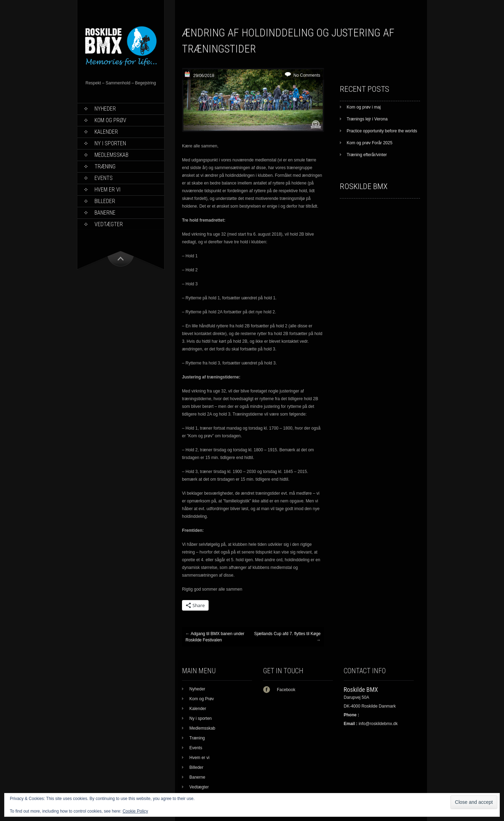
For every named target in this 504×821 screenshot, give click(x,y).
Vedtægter (109, 224)
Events (104, 178)
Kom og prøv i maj (363, 107)
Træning (105, 166)
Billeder (105, 201)
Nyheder (105, 109)
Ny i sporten (110, 143)
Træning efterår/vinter (367, 155)
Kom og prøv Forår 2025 (369, 143)
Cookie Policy (135, 811)
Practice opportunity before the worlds (382, 131)
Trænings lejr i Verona (367, 119)
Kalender (106, 132)
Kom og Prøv (110, 120)
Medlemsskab (111, 155)
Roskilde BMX (364, 186)
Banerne (105, 213)
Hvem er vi (107, 190)
